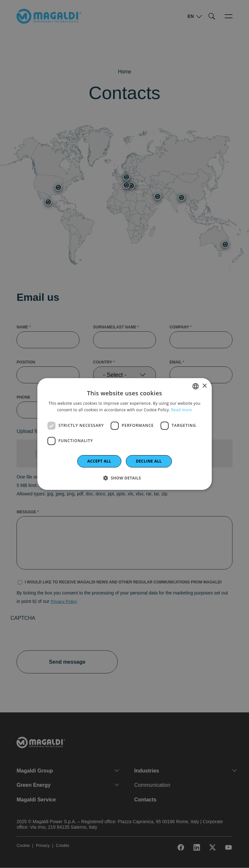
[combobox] (196, 386)
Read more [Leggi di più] (182, 410)
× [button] (204, 386)
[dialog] (124, 434)
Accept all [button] (99, 461)
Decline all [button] (149, 461)
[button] (124, 478)
